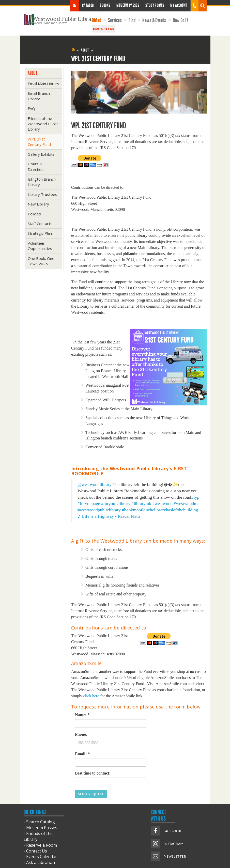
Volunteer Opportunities (40, 246)
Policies (34, 214)
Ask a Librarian (41, 862)
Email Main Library (43, 84)
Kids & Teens (104, 29)
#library (123, 503)
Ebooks (105, 5)
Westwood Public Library (65, 19)
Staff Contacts (40, 224)
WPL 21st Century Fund (39, 142)
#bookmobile (133, 510)
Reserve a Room (42, 845)
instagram (173, 844)
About (97, 20)
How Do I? (181, 20)
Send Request (91, 794)
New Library (38, 204)
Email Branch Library (39, 96)
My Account (179, 5)
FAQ (31, 108)
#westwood (163, 503)
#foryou (108, 503)
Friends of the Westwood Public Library (43, 124)
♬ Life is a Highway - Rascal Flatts (109, 516)
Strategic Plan (40, 233)
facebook (172, 831)
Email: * (82, 754)
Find (132, 20)
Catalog (88, 5)
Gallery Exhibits (41, 154)
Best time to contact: (93, 773)
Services (115, 20)
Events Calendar (42, 857)
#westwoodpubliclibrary (99, 510)
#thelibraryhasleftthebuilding (172, 510)
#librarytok (141, 503)
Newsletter (175, 856)
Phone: (81, 734)
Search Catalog (41, 822)
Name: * (82, 715)
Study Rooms (155, 5)
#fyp (195, 497)
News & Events (154, 20)
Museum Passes (128, 5)
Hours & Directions (37, 167)
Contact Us (37, 851)
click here (91, 696)
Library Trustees (42, 194)
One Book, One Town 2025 (41, 261)
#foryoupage (89, 503)
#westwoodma (187, 503)
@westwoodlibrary (95, 484)
